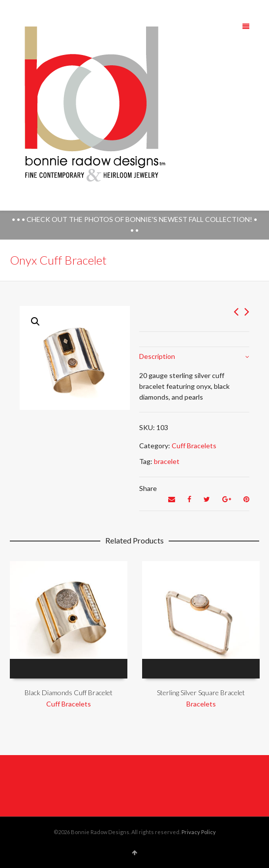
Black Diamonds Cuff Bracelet (69, 692)
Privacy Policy (199, 832)
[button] (35, 322)
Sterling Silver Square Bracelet (201, 692)
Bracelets (201, 704)
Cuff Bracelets (194, 446)
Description (157, 356)
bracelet (167, 461)
